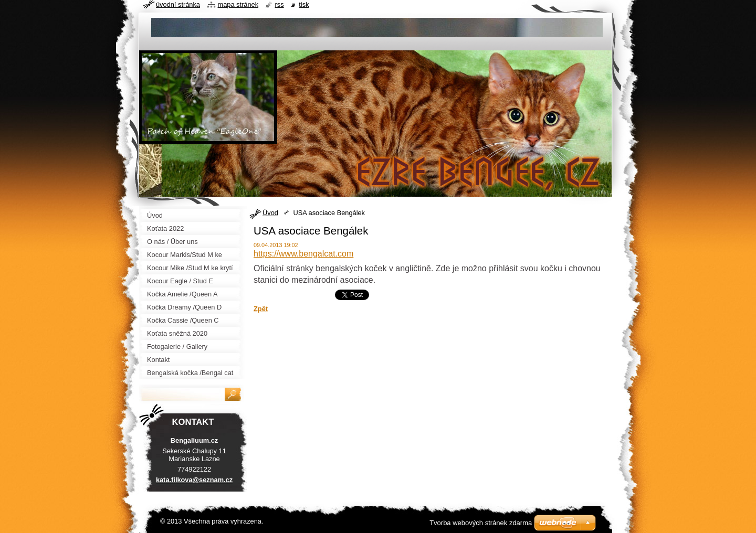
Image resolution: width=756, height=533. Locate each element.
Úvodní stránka (178, 4)
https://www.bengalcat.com (303, 254)
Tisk (304, 4)
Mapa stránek (238, 4)
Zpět (261, 309)
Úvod (270, 213)
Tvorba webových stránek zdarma (481, 523)
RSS (280, 4)
